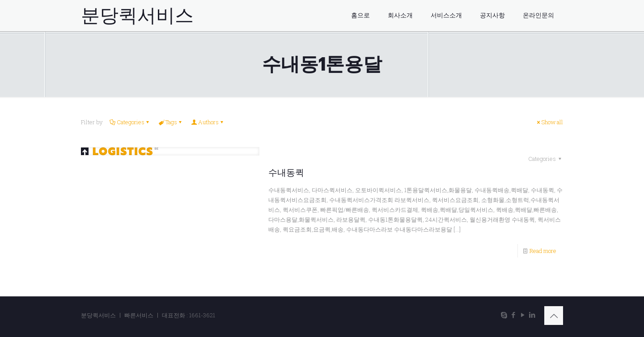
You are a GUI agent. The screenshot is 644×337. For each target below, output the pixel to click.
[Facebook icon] (513, 315)
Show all (549, 122)
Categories (130, 122)
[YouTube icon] (523, 315)
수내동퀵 (286, 173)
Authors (208, 122)
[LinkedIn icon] (532, 315)
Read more (543, 251)
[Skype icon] (504, 315)
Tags (171, 122)
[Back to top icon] (554, 316)
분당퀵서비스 (137, 16)
